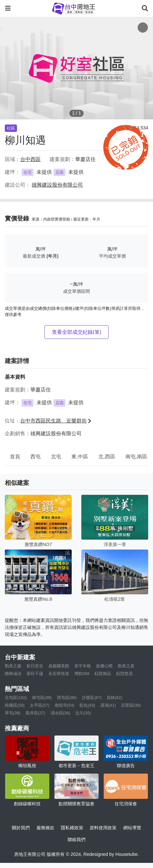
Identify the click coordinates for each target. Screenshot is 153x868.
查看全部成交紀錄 (77, 332)
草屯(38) (13, 713)
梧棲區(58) (15, 705)
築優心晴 (104, 666)
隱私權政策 (72, 828)
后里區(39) (131, 705)
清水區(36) (60, 713)
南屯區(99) (42, 698)
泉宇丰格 (83, 666)
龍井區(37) (36, 713)
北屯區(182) (16, 698)
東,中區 (80, 457)
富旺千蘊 (35, 674)
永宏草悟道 (59, 674)
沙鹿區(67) (92, 698)
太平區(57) (40, 705)
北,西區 (107, 457)
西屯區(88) (67, 698)
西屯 (36, 457)
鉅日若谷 (35, 666)
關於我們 (21, 828)
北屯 (56, 457)
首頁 (15, 457)
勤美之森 (13, 666)
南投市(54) (65, 705)
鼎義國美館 (59, 666)
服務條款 (45, 828)
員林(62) (114, 698)
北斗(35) (83, 713)
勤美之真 (126, 666)
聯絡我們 (76, 840)
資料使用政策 (103, 828)
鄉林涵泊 (13, 674)
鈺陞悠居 (125, 674)
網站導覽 (132, 828)
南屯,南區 (136, 457)
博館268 (82, 674)
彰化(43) (87, 705)
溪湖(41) (108, 705)
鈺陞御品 (103, 674)
